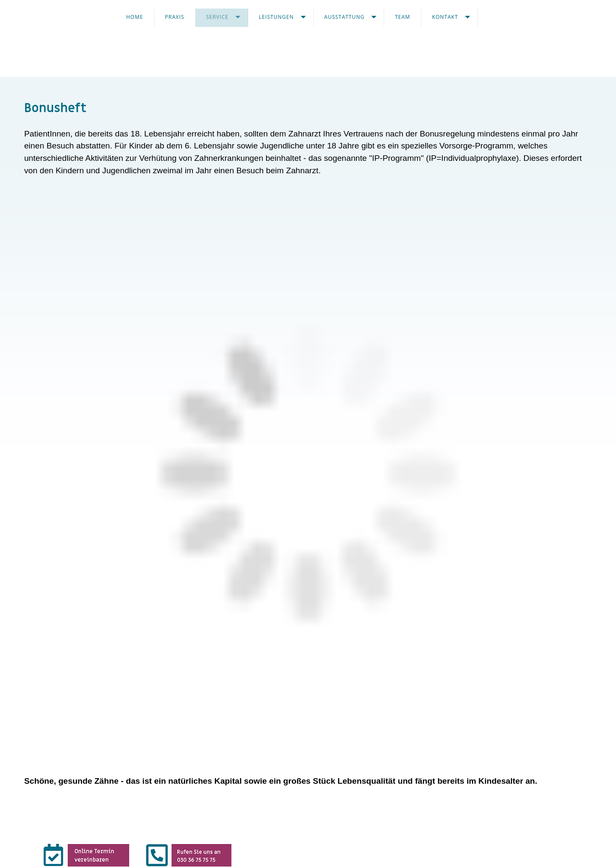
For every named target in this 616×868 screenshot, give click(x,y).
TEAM (403, 17)
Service (217, 17)
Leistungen (276, 17)
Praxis (175, 17)
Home (135, 17)
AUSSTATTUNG (344, 17)
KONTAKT (445, 17)
